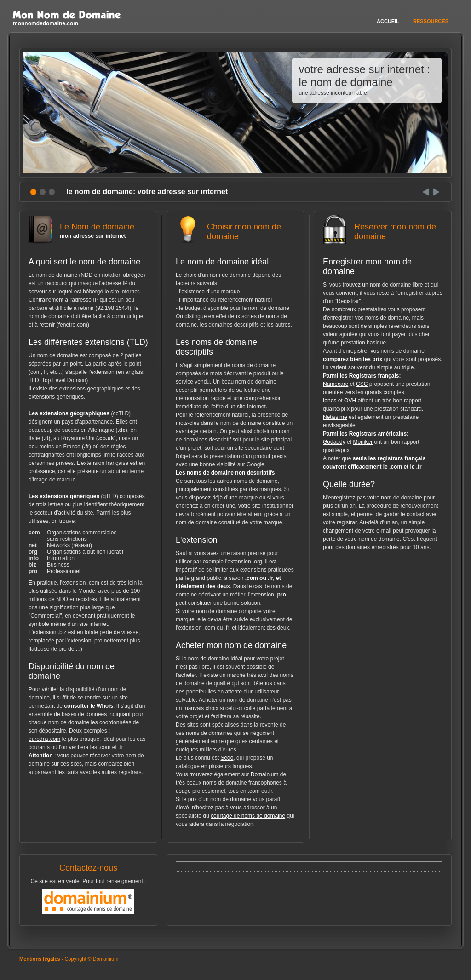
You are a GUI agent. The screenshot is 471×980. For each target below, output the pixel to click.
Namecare (336, 384)
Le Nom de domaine (88, 231)
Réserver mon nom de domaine (383, 235)
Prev (426, 192)
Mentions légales (40, 959)
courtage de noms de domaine (248, 816)
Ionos (330, 401)
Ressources (431, 21)
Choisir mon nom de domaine (235, 235)
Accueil (388, 21)
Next (436, 192)
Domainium (265, 774)
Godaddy (334, 442)
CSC (362, 384)
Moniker (363, 442)
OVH (350, 401)
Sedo (227, 758)
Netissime (335, 417)
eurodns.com (44, 739)
